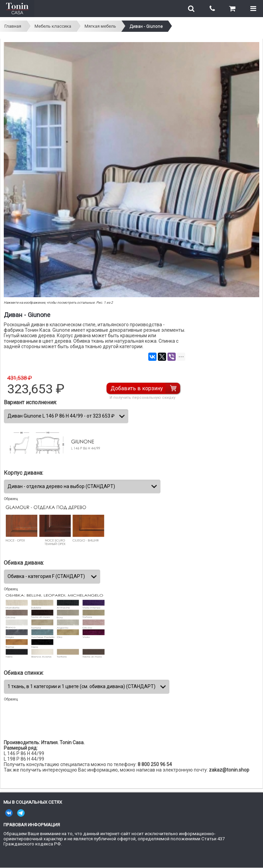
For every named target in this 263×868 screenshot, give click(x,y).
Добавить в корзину (137, 388)
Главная (13, 26)
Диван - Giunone (146, 26)
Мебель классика (53, 26)
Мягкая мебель (100, 26)
